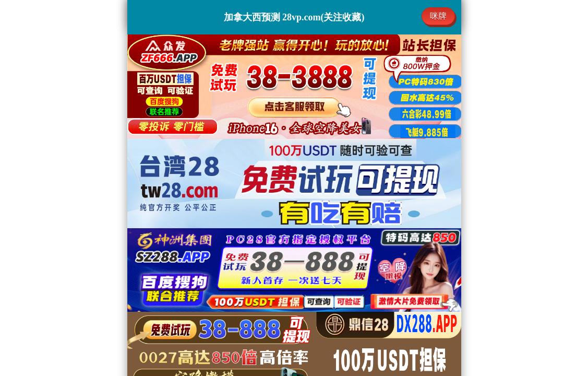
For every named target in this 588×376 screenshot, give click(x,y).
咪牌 (438, 16)
